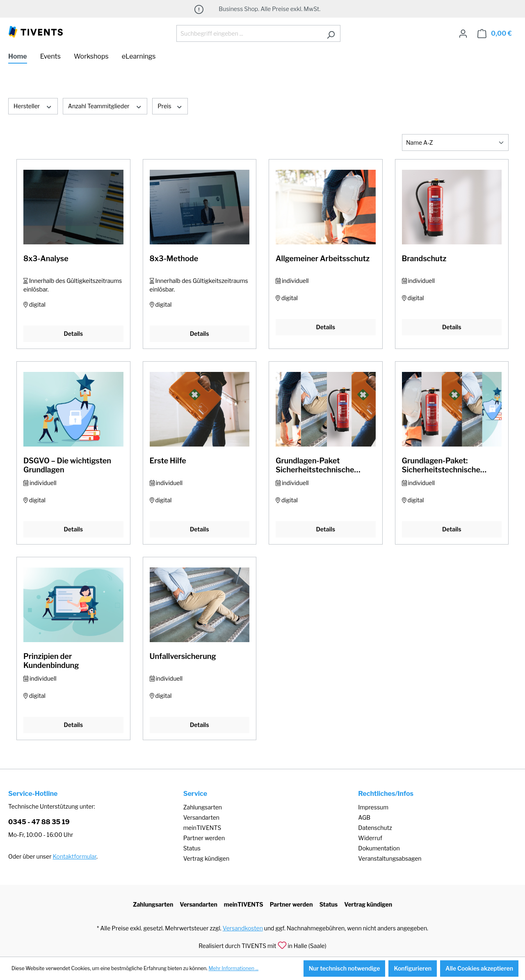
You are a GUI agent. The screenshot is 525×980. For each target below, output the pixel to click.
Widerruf (370, 838)
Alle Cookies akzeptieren (479, 968)
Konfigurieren (413, 968)
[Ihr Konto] (463, 34)
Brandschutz (424, 259)
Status (192, 848)
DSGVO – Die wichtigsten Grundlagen (67, 465)
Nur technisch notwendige (345, 968)
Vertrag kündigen (206, 858)
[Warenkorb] (495, 34)
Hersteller (33, 106)
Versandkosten (243, 928)
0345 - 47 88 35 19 (39, 822)
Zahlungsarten (203, 807)
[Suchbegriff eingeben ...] (249, 33)
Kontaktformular (75, 856)
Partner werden (204, 838)
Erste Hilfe (168, 461)
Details (73, 334)
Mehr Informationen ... (233, 968)
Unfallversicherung (183, 656)
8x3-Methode (174, 259)
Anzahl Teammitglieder (105, 106)
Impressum (373, 807)
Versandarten (201, 817)
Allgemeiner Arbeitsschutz (323, 259)
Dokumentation (379, 848)
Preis (170, 106)
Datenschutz (375, 828)
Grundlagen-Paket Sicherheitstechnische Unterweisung (315, 465)
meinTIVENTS (202, 828)
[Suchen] (331, 33)
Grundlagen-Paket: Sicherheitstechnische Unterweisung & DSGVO (444, 465)
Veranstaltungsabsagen (390, 858)
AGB (364, 817)
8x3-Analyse (46, 259)
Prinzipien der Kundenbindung (51, 661)
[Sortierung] (455, 142)
